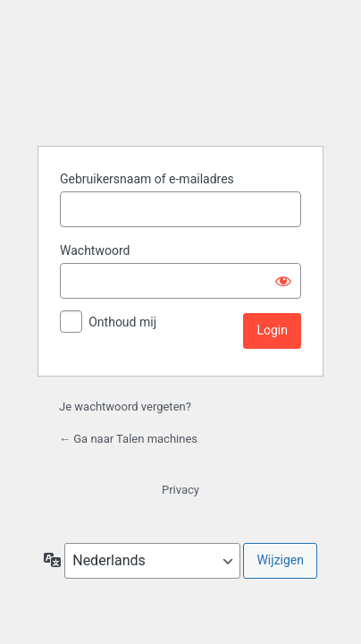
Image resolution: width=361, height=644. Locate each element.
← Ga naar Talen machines (128, 439)
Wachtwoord (95, 250)
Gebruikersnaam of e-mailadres (147, 179)
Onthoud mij (122, 322)
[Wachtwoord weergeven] (283, 281)
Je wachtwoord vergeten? (125, 407)
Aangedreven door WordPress (180, 93)
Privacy (180, 490)
